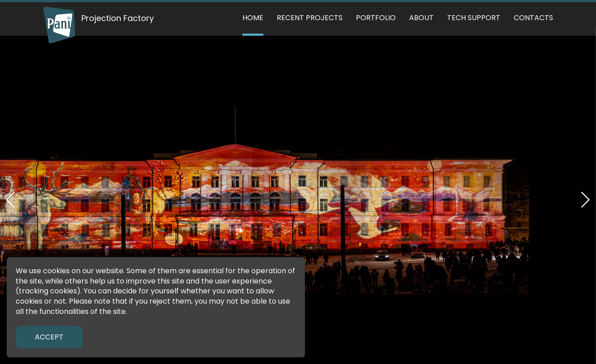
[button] (585, 200)
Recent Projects (310, 18)
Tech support (474, 18)
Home (253, 18)
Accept (49, 337)
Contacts (533, 18)
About (421, 18)
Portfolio (376, 18)
